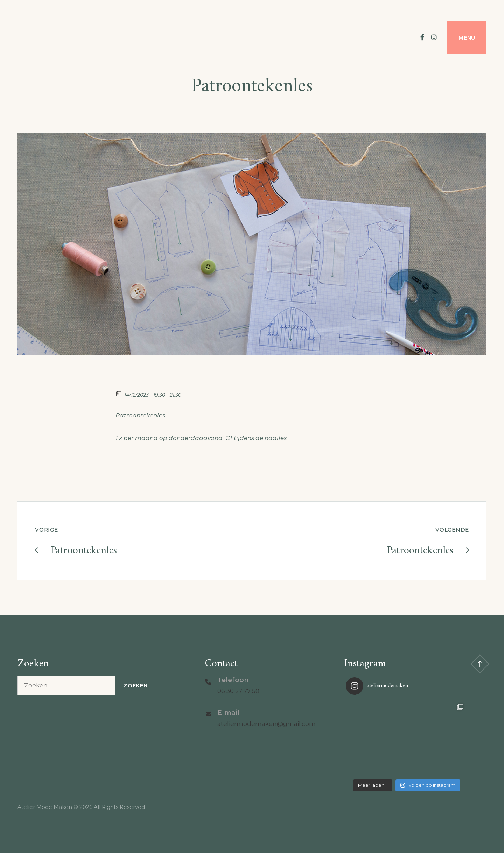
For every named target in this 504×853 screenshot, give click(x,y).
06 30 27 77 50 (238, 691)
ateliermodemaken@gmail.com (267, 724)
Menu (467, 38)
